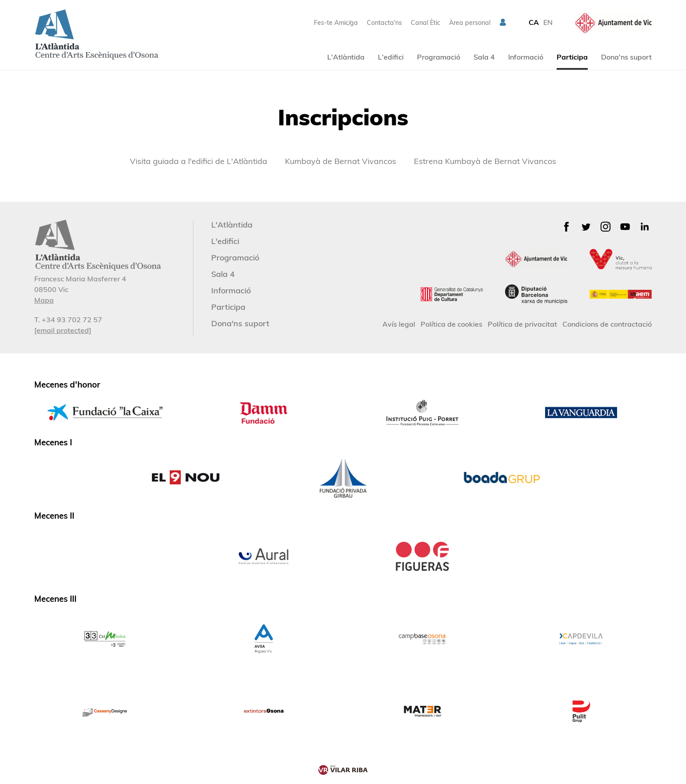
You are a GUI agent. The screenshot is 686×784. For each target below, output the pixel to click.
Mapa (44, 300)
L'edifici (391, 57)
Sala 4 (484, 57)
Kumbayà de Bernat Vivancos (341, 161)
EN (548, 22)
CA (534, 22)
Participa (572, 57)
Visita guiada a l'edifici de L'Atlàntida (199, 161)
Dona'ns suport (626, 57)
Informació (526, 57)
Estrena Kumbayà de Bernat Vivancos (485, 161)
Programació (439, 57)
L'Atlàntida (346, 57)
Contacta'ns (384, 23)
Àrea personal (470, 23)
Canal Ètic (425, 23)
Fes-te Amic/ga (336, 23)
